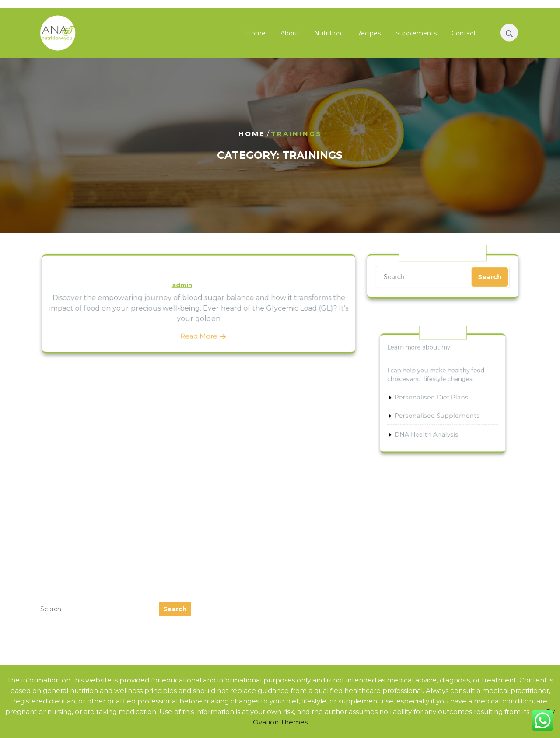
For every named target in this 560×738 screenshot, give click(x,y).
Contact (464, 35)
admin (182, 285)
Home (256, 35)
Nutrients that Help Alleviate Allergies (435, 519)
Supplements (416, 35)
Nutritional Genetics (404, 467)
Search (488, 277)
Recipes (368, 35)
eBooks (215, 467)
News (212, 498)
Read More (198, 335)
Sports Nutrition (397, 488)
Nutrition (328, 35)
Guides (214, 488)
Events (214, 477)
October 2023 (61, 509)
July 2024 (53, 488)
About (290, 35)
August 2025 (59, 467)
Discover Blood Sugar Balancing (199, 272)
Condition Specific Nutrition (416, 477)
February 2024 (62, 498)
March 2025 (57, 477)
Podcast (216, 509)
